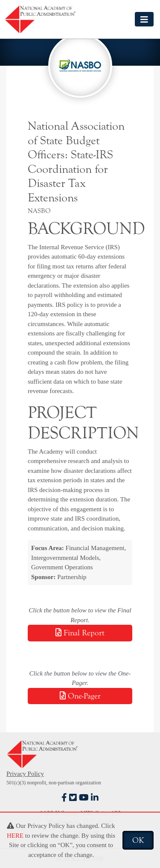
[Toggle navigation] (144, 19)
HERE (15, 836)
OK (138, 840)
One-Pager (80, 696)
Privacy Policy (25, 774)
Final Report (80, 633)
